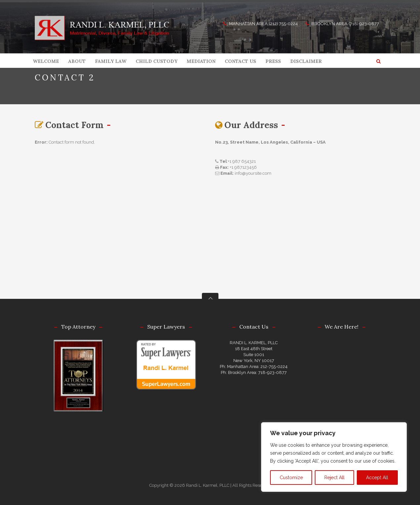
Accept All (377, 478)
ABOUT (77, 61)
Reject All (334, 478)
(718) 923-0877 (364, 24)
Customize (291, 478)
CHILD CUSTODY (157, 61)
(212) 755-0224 (283, 24)
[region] (334, 457)
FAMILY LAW (111, 61)
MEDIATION (201, 61)
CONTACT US (240, 61)
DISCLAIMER (306, 61)
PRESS (273, 61)
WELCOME (46, 61)
